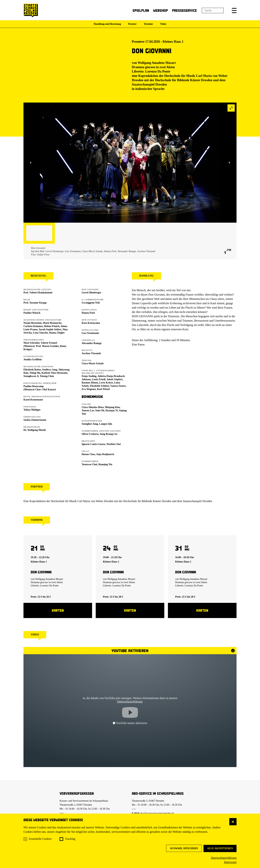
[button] (234, 10)
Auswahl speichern (184, 848)
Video (163, 24)
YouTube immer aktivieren (130, 723)
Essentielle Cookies (40, 839)
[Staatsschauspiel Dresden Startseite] (31, 10)
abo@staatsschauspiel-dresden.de (157, 813)
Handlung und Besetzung (107, 24)
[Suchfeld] (213, 10)
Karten (58, 610)
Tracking (70, 839)
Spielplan (141, 10)
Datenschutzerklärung (224, 858)
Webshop (161, 10)
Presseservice (184, 10)
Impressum (230, 862)
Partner (132, 24)
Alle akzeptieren (220, 848)
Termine (148, 24)
